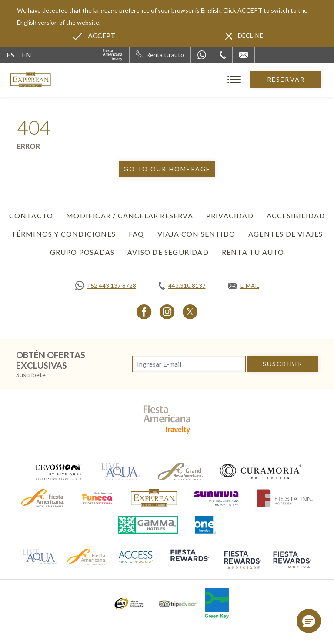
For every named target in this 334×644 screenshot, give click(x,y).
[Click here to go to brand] (154, 498)
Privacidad (230, 215)
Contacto (31, 215)
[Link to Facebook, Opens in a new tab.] (144, 312)
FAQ (137, 234)
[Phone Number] (223, 55)
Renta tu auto (253, 252)
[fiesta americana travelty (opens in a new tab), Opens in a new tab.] (167, 419)
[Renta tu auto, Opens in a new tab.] (160, 55)
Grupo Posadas (82, 252)
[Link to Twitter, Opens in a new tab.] (190, 312)
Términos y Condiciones (63, 234)
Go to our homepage (167, 169)
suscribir (283, 364)
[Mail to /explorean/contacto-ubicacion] (244, 55)
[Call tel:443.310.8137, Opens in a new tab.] (182, 286)
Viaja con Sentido (196, 234)
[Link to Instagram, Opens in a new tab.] (167, 312)
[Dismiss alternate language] (244, 36)
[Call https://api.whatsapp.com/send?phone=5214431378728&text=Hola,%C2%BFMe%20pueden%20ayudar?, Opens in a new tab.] (106, 286)
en (27, 55)
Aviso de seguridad (168, 252)
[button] (309, 621)
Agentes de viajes (286, 234)
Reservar (286, 79)
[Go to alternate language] (94, 36)
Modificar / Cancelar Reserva (130, 215)
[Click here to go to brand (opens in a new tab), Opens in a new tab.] (58, 472)
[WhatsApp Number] (202, 55)
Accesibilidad (296, 215)
